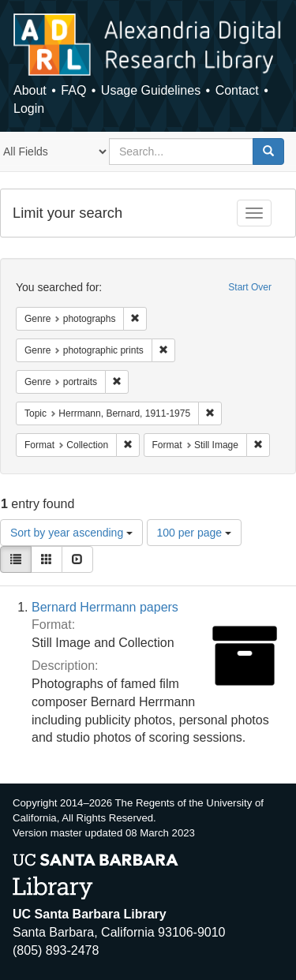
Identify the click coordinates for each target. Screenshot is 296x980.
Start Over (250, 287)
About (30, 90)
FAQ (73, 90)
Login (29, 108)
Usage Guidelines (151, 90)
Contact (237, 90)
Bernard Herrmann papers (105, 607)
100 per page (194, 533)
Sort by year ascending (71, 533)
